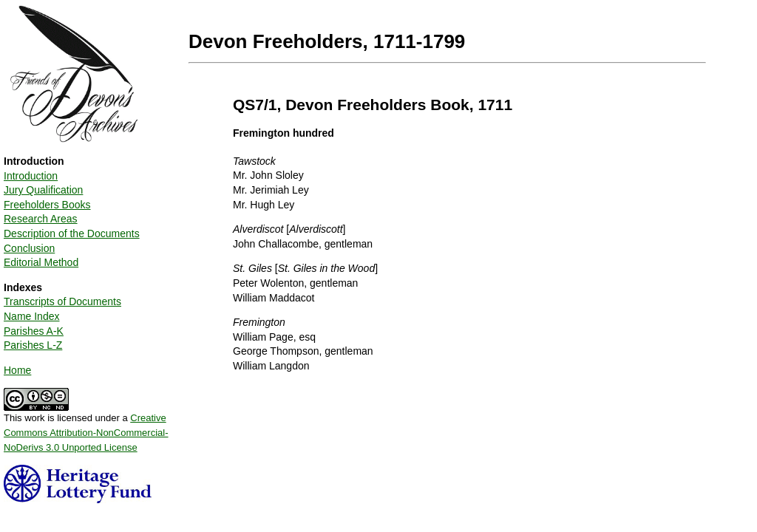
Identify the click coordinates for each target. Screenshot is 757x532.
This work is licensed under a (86, 427)
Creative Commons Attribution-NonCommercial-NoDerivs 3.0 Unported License (86, 432)
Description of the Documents (72, 233)
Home (17, 370)
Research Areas (41, 219)
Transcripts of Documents (62, 301)
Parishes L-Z (33, 345)
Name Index (31, 316)
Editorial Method (41, 262)
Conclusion (29, 248)
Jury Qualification (43, 190)
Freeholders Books (47, 205)
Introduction (31, 176)
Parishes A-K (34, 331)
